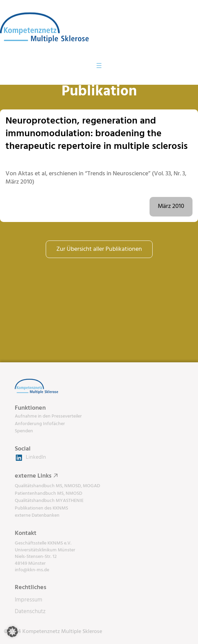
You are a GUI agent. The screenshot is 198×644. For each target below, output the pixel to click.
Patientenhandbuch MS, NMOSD (48, 494)
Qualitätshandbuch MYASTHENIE (49, 501)
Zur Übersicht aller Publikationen (99, 249)
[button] (12, 632)
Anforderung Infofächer (40, 424)
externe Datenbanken (37, 516)
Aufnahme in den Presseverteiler (48, 416)
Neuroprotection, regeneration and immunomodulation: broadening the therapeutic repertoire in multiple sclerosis (97, 134)
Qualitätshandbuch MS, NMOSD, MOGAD (57, 486)
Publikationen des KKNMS (41, 508)
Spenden (24, 431)
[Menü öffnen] (99, 66)
